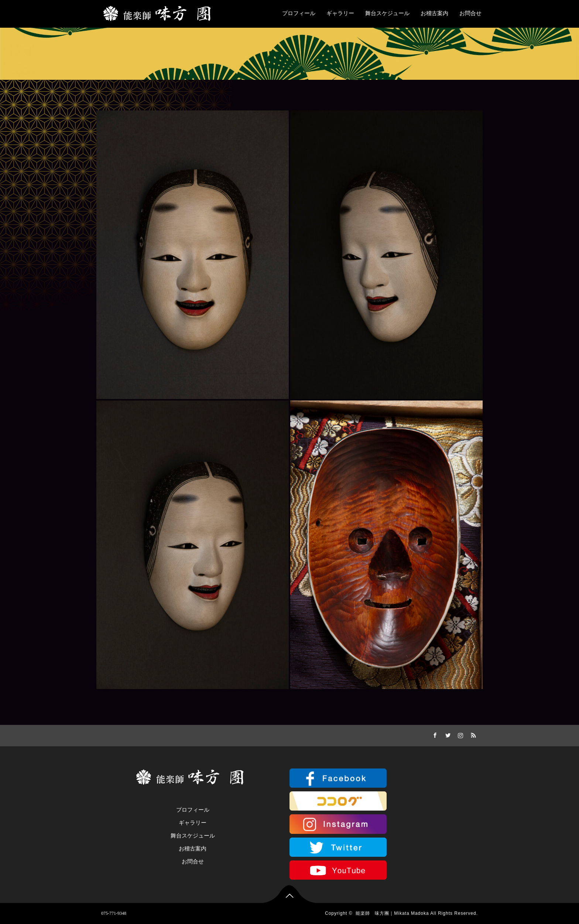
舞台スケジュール (387, 13)
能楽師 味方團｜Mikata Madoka (392, 913)
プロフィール (299, 13)
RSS (472, 734)
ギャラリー (340, 13)
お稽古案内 (434, 13)
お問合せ (470, 13)
